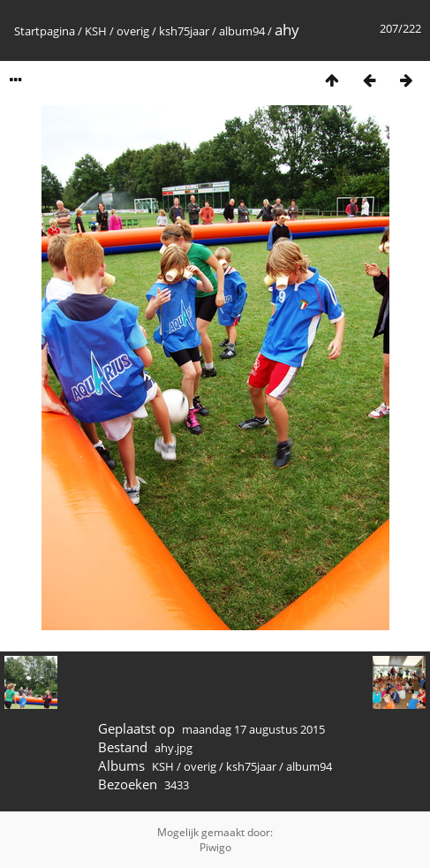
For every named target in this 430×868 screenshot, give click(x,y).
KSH (96, 31)
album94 (242, 31)
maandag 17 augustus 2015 (253, 729)
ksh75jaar (184, 31)
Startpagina (45, 31)
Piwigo (215, 847)
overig (133, 31)
